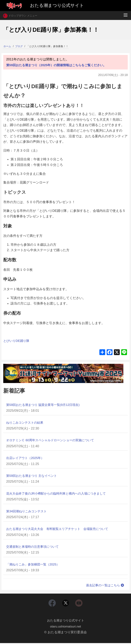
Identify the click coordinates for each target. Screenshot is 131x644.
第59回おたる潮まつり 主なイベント (33, 476)
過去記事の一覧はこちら (104, 585)
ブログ (19, 46)
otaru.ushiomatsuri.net (65, 627)
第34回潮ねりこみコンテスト (28, 511)
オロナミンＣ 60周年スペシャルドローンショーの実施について (53, 440)
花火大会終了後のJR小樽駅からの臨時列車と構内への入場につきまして (59, 493)
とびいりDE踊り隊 (17, 341)
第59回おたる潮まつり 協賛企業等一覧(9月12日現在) (45, 405)
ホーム (7, 46)
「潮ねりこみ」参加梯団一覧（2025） (34, 564)
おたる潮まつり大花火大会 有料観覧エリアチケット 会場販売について (60, 529)
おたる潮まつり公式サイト (66, 621)
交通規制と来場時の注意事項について (34, 547)
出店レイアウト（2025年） (26, 458)
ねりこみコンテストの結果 (26, 423)
